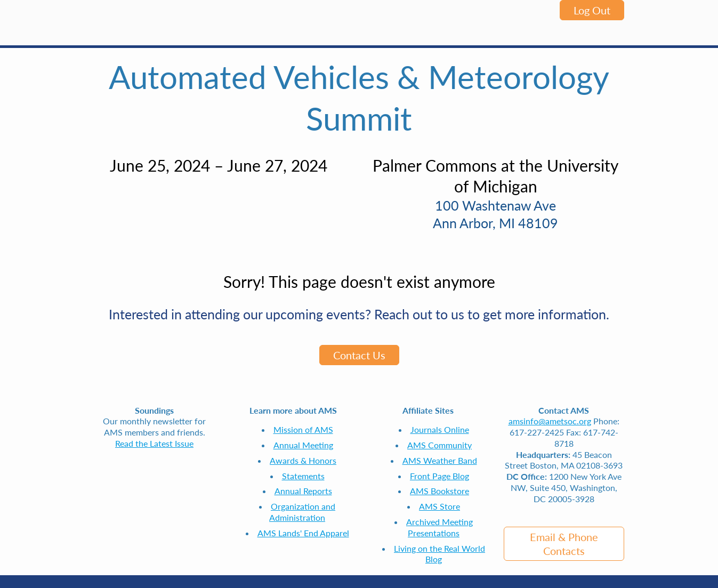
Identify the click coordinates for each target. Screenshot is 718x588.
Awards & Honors (303, 460)
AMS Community (439, 445)
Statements (303, 476)
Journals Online (440, 429)
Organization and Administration (302, 512)
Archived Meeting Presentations (439, 527)
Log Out (592, 10)
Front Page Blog (439, 476)
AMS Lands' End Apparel (303, 533)
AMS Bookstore (439, 491)
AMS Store (439, 506)
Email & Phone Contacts (564, 544)
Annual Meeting (303, 445)
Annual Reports (303, 491)
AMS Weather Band (440, 460)
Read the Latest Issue (154, 443)
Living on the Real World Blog (439, 554)
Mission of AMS (303, 429)
